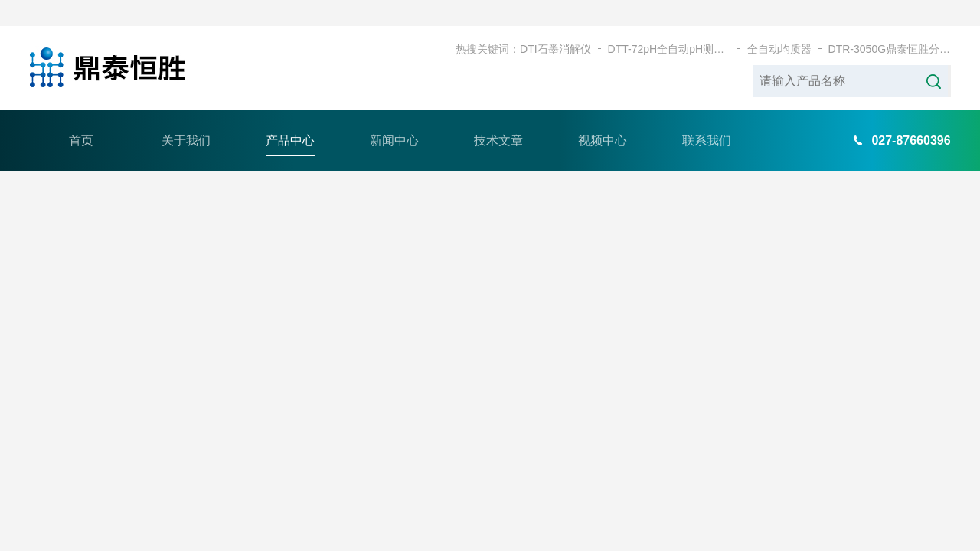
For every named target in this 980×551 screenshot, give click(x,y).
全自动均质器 (779, 23)
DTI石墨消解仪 (555, 23)
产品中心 (290, 114)
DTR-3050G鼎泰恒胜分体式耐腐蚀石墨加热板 (890, 23)
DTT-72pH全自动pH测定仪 (669, 23)
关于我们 (186, 114)
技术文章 (498, 114)
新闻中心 (394, 114)
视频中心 (603, 114)
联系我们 (707, 114)
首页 (81, 114)
